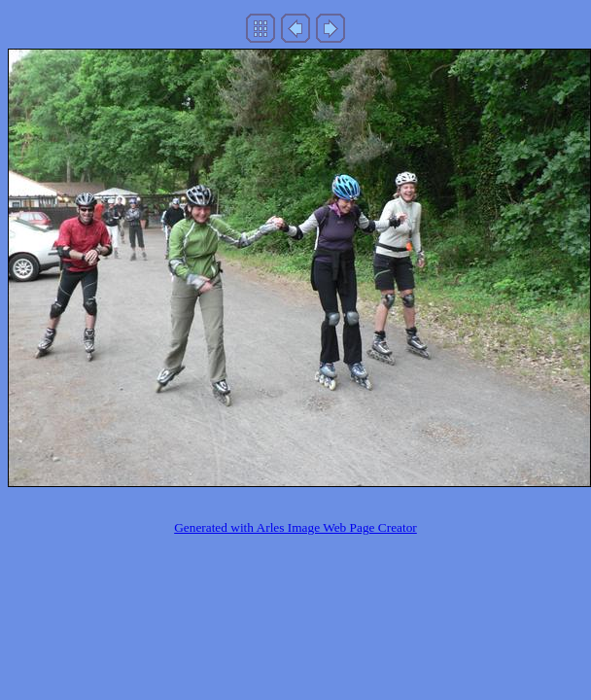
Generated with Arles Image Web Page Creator (295, 527)
